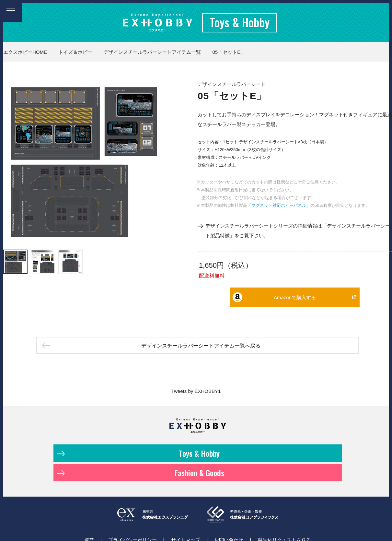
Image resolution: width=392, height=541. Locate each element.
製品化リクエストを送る (284, 522)
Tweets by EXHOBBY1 (196, 393)
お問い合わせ (229, 522)
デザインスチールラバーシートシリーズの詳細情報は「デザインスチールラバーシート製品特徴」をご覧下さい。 (298, 231)
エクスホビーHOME (25, 52)
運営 (89, 522)
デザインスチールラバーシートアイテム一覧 (152, 52)
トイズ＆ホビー (75, 52)
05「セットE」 (229, 52)
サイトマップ (186, 522)
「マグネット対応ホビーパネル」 (279, 205)
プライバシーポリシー (133, 522)
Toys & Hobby (240, 22)
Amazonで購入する (295, 297)
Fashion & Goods (243, 456)
